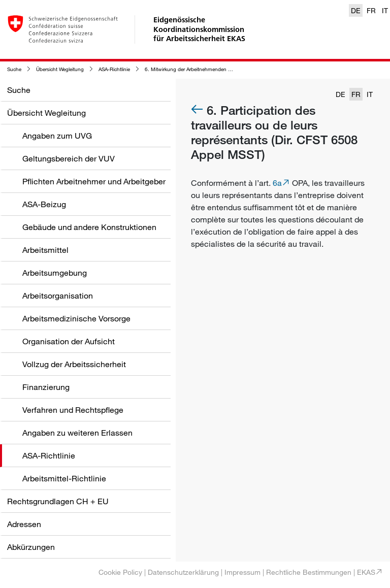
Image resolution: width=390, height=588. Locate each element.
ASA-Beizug (44, 204)
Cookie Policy (120, 572)
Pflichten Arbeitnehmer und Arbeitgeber (94, 181)
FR (371, 10)
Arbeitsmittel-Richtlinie (64, 478)
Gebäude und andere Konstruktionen (89, 227)
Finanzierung (46, 387)
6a (277, 183)
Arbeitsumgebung (55, 273)
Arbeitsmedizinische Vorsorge (76, 318)
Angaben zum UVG (57, 136)
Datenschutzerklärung (183, 572)
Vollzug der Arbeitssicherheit (74, 364)
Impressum (242, 572)
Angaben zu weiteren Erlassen (77, 433)
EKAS (366, 572)
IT (385, 10)
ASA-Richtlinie (114, 69)
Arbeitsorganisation (58, 296)
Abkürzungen (31, 547)
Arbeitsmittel (45, 250)
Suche (14, 69)
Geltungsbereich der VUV (69, 158)
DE (356, 10)
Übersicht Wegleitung (60, 69)
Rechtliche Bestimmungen (309, 572)
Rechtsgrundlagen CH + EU (58, 501)
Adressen (24, 524)
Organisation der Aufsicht (69, 341)
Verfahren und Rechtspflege (73, 410)
